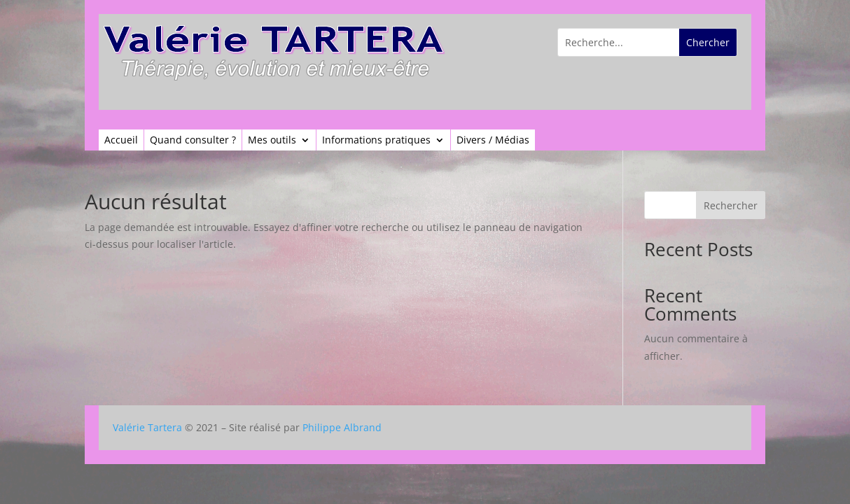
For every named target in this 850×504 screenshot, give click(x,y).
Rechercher (731, 205)
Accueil (121, 141)
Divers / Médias (493, 141)
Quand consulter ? (193, 141)
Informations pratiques (376, 141)
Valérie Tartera (147, 427)
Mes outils (272, 141)
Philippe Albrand (342, 427)
